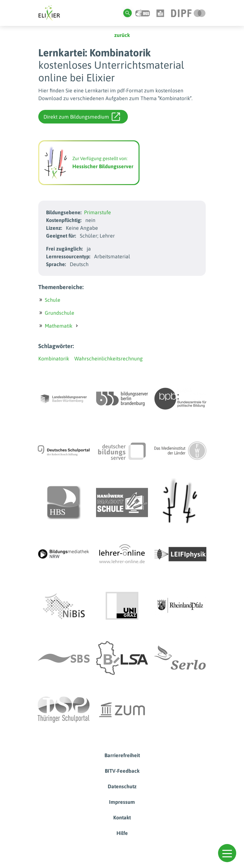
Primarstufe (98, 212)
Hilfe (122, 833)
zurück (122, 35)
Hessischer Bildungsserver (103, 166)
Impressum (122, 802)
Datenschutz (122, 786)
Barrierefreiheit (122, 755)
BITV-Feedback (122, 771)
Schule (53, 300)
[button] (227, 853)
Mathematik (59, 326)
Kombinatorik (54, 358)
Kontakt (122, 817)
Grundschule (60, 313)
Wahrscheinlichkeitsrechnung (109, 358)
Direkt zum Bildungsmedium (82, 117)
